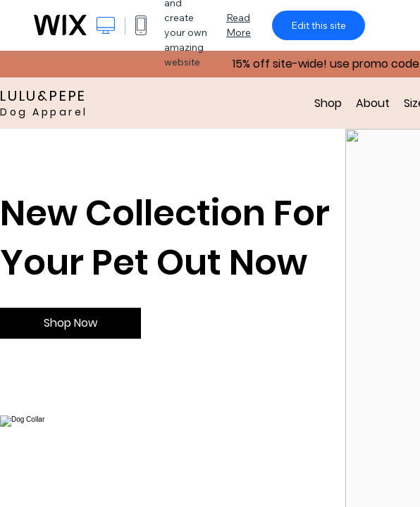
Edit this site (319, 25)
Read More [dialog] (239, 25)
